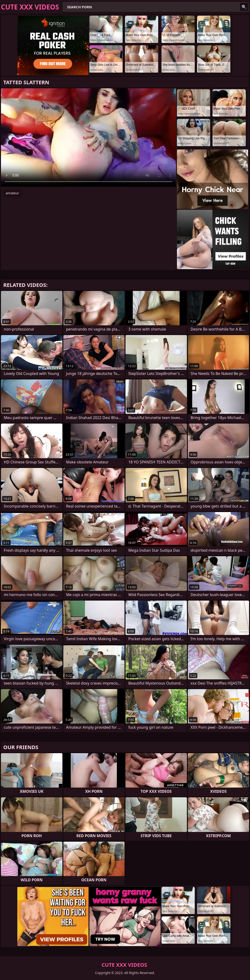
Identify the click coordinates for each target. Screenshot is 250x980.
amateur (12, 193)
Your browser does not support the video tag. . (88, 138)
